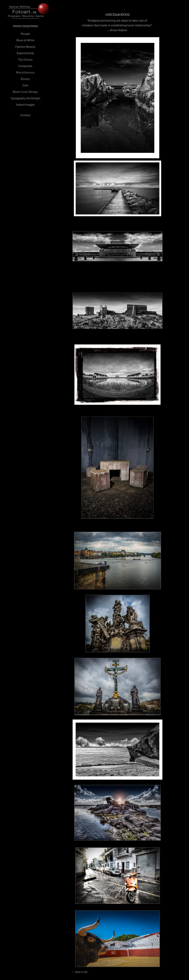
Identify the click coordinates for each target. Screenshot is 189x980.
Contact (25, 115)
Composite (25, 66)
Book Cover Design (25, 92)
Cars (25, 85)
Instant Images (25, 105)
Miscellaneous (25, 72)
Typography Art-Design (25, 98)
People (25, 34)
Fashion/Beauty (25, 47)
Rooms (25, 79)
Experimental (25, 53)
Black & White (25, 40)
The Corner (25, 59)
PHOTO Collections (25, 26)
